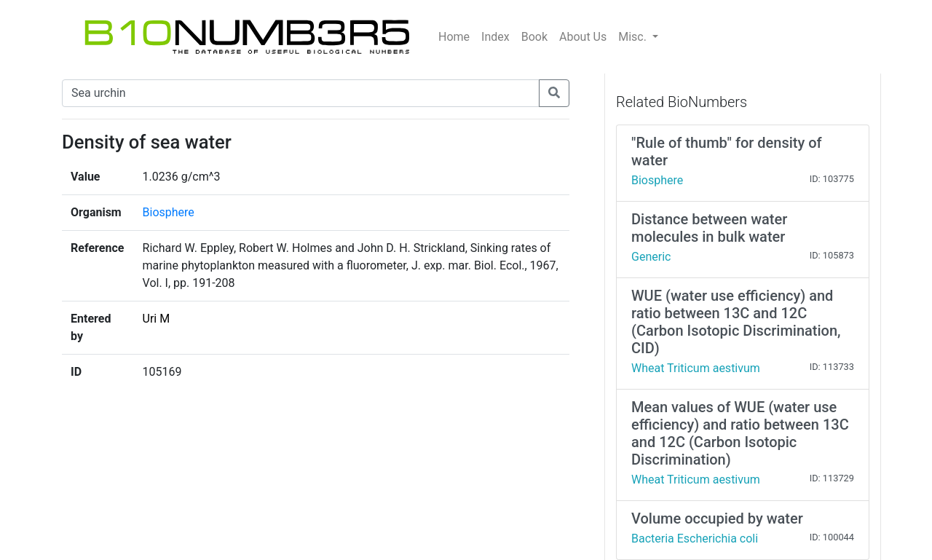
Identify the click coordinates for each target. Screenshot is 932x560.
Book (534, 37)
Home (454, 37)
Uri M (157, 319)
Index (495, 37)
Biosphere (169, 212)
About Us (583, 37)
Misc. (634, 37)
